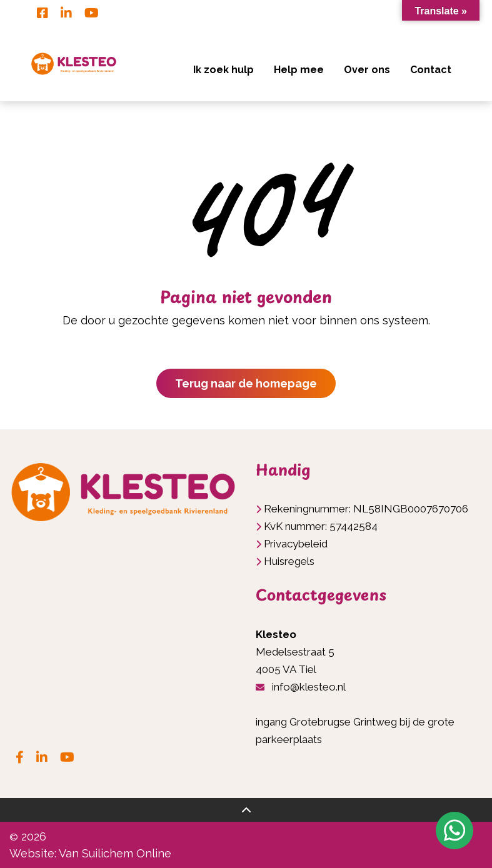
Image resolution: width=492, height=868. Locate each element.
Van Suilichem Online (115, 853)
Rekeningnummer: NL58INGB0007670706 (366, 509)
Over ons (367, 70)
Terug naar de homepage (246, 383)
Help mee (299, 70)
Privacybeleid (296, 544)
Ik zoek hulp (223, 70)
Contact (431, 70)
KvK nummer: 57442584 (321, 526)
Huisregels (289, 561)
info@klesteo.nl (309, 687)
